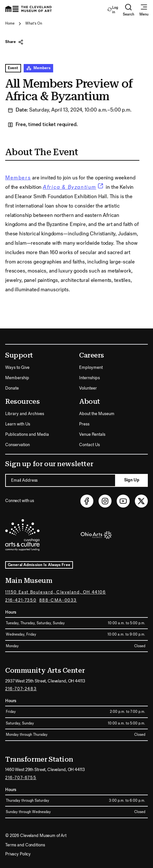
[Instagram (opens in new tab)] (105, 501)
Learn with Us (18, 424)
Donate (12, 388)
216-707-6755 (21, 778)
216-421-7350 (21, 600)
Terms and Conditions (25, 845)
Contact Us (89, 445)
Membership (17, 378)
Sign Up (132, 480)
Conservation (18, 445)
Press (84, 424)
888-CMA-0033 (58, 600)
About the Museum (97, 414)
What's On (34, 23)
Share (14, 42)
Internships (89, 378)
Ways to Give (17, 368)
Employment (91, 368)
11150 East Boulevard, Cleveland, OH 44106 (56, 592)
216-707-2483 (21, 689)
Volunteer (88, 388)
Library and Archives (25, 414)
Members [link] (18, 178)
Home (10, 23)
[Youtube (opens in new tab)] (123, 501)
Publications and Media (27, 434)
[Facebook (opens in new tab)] (87, 501)
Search (129, 10)
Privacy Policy (18, 854)
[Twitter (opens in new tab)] (141, 501)
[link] (74, 187)
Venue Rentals (92, 434)
